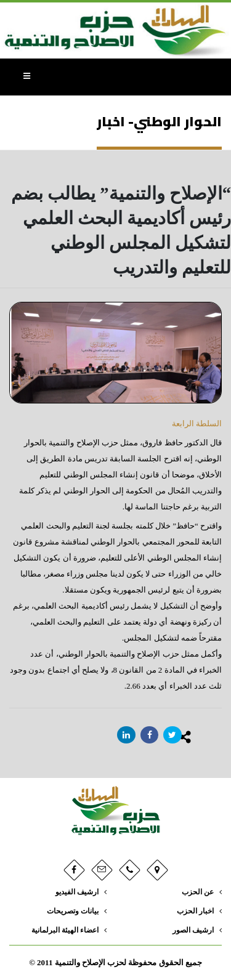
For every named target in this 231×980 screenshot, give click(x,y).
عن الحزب (198, 892)
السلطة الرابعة (197, 423)
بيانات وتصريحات (73, 911)
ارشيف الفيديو (77, 892)
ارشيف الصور (193, 930)
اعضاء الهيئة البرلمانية (65, 930)
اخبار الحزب (195, 911)
